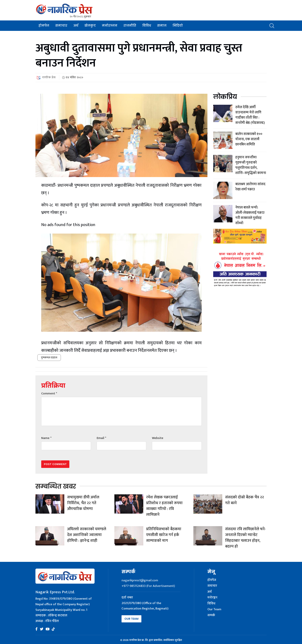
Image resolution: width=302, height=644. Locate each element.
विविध (147, 26)
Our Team (131, 619)
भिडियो (178, 26)
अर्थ (76, 26)
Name (46, 438)
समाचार (61, 26)
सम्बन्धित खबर (56, 486)
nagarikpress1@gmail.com (140, 580)
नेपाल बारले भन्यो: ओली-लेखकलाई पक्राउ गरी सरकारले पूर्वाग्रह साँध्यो (250, 215)
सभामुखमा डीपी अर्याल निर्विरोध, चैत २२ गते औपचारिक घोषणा (83, 503)
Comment (49, 394)
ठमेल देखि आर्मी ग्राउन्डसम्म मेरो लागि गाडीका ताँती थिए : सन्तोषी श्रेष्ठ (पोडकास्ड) (250, 115)
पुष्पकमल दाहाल (49, 357)
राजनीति (130, 26)
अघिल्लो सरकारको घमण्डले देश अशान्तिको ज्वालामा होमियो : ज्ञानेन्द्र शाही (87, 535)
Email (101, 438)
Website (158, 438)
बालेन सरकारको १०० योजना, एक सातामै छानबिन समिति (249, 139)
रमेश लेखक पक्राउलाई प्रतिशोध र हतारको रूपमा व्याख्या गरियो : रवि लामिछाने (164, 506)
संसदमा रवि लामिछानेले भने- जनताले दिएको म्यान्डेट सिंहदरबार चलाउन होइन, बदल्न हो (245, 538)
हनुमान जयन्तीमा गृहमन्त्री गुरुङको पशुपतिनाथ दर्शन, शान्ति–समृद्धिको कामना (251, 165)
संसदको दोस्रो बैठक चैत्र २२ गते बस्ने (245, 500)
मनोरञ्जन (110, 26)
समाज (162, 26)
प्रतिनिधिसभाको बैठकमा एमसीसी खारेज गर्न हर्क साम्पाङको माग (164, 535)
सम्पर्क (211, 615)
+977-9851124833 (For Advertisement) (148, 586)
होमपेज (44, 26)
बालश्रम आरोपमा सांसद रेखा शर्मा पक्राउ (250, 187)
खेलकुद (90, 26)
